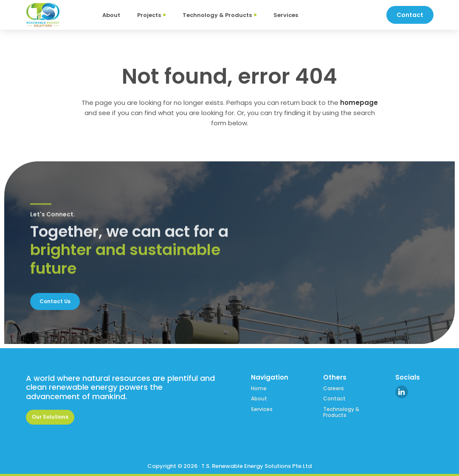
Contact (334, 397)
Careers (334, 387)
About (259, 397)
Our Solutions (52, 416)
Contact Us (57, 300)
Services (262, 408)
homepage (359, 103)
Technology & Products (341, 411)
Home (259, 387)
